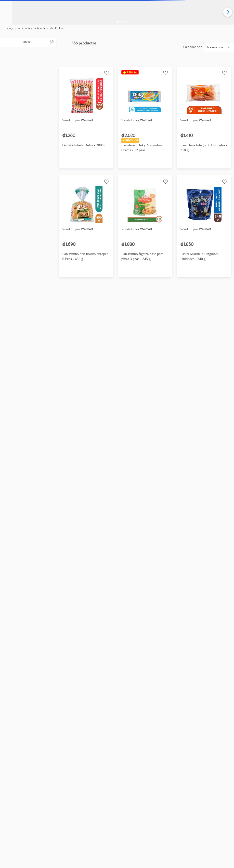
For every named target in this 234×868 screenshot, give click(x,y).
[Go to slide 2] (121, 22)
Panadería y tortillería (31, 29)
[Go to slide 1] (118, 22)
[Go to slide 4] (128, 22)
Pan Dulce (56, 29)
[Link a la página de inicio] (9, 29)
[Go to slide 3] (125, 22)
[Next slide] (228, 12)
